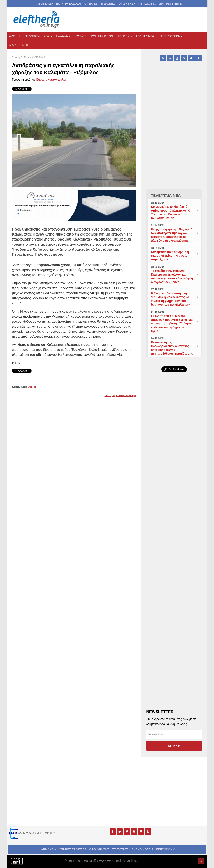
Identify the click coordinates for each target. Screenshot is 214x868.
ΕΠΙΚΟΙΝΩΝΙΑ (166, 849)
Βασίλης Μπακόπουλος (51, 79)
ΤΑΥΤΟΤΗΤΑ (120, 849)
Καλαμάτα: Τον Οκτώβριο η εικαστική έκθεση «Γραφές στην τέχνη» (170, 256)
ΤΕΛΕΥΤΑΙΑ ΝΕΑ (166, 196)
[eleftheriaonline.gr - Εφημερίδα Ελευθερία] (37, 19)
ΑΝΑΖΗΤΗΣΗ (127, 4)
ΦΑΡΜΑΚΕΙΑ (47, 849)
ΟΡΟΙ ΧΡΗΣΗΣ (99, 849)
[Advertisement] (174, 472)
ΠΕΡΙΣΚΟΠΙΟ (147, 4)
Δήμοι (32, 387)
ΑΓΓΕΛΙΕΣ (91, 4)
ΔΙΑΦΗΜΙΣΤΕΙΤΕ (170, 4)
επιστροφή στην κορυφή (120, 395)
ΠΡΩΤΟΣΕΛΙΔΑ (43, 4)
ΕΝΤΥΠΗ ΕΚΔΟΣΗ (68, 4)
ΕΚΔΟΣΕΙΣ (108, 4)
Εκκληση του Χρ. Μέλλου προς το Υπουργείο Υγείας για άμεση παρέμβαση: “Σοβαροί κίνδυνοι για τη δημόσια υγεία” (172, 323)
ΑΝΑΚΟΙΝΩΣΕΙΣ (143, 849)
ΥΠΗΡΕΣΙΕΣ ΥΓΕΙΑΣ (73, 849)
